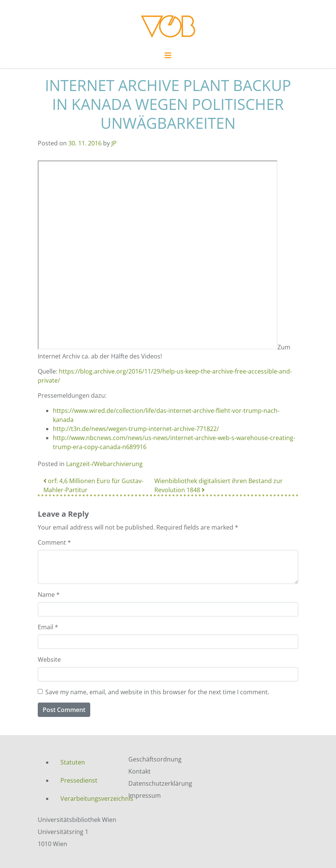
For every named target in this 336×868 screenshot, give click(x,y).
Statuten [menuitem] (73, 762)
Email (48, 627)
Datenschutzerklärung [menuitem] (160, 783)
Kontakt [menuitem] (139, 771)
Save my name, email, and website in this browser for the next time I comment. (157, 692)
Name (49, 595)
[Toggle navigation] (168, 57)
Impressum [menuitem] (145, 795)
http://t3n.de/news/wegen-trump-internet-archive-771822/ (136, 429)
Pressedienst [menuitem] (79, 780)
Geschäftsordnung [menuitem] (155, 759)
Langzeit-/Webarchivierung (104, 464)
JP (114, 143)
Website (49, 659)
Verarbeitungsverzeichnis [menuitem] (89, 798)
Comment (54, 542)
